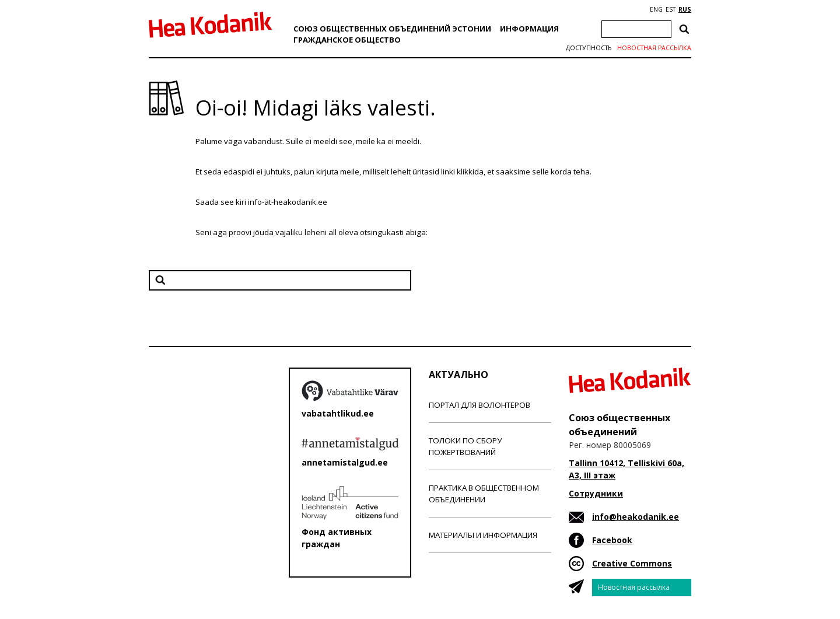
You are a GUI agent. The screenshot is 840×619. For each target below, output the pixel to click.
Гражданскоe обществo (347, 40)
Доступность (589, 48)
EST (671, 9)
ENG (656, 9)
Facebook (612, 540)
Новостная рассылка (654, 48)
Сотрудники (596, 493)
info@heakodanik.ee (636, 517)
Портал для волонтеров (480, 405)
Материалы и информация (483, 535)
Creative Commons (632, 563)
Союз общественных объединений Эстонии (392, 29)
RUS (685, 9)
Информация (529, 29)
